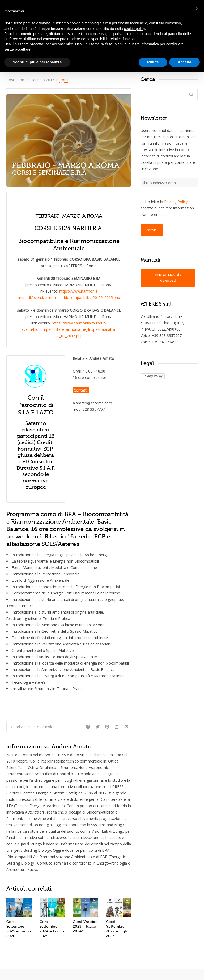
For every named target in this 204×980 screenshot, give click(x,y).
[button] (197, 8)
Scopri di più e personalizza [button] (37, 62)
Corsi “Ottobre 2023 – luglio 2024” (85, 926)
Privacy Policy (176, 202)
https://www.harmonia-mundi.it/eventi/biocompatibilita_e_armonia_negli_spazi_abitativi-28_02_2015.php (69, 329)
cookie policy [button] (135, 29)
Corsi (64, 80)
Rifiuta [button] (153, 62)
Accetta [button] (184, 62)
